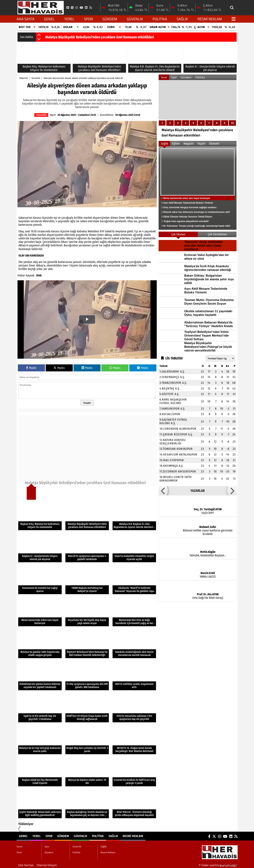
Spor (88, 19)
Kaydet (87, 403)
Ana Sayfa (26, 19)
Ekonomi (214, 144)
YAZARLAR (198, 491)
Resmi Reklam (210, 19)
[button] (39, 35)
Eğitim (176, 144)
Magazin (189, 144)
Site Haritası (26, 865)
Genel (49, 19)
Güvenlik (135, 19)
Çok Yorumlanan (217, 234)
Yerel (69, 19)
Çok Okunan (178, 234)
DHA (39, 275)
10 (232, 123)
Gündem (110, 19)
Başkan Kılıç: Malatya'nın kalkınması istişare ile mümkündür (90, 37)
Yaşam (201, 144)
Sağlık (182, 19)
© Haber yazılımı (218, 865)
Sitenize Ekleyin (47, 865)
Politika (160, 19)
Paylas (31, 368)
